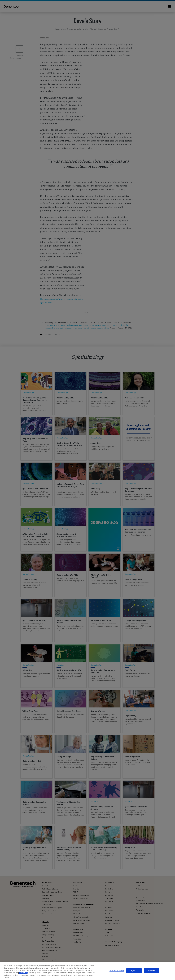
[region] (87, 971)
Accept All (151, 971)
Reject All (134, 971)
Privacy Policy (23, 973)
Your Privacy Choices (117, 971)
